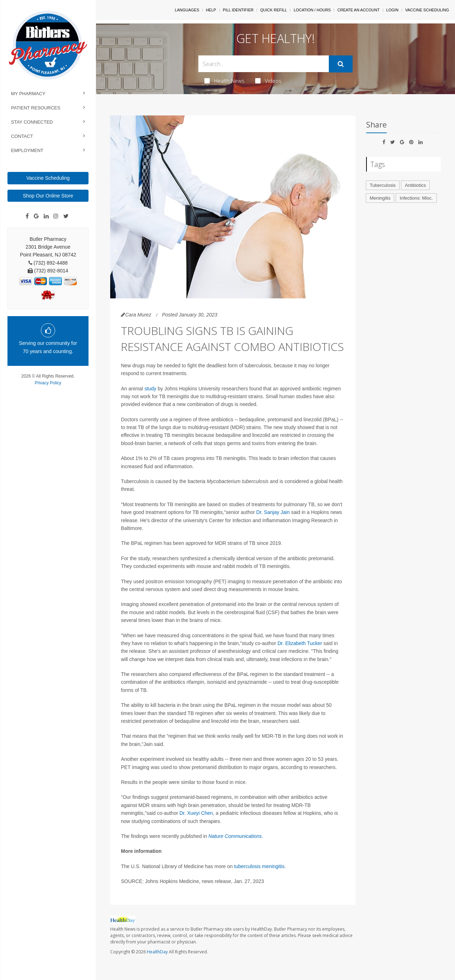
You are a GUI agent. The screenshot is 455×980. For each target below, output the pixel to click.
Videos (268, 81)
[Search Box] (264, 64)
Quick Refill (274, 10)
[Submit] (341, 64)
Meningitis (380, 198)
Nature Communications (235, 836)
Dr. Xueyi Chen (196, 813)
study (150, 389)
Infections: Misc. (416, 198)
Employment (27, 150)
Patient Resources (36, 108)
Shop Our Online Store (48, 196)
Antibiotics (415, 185)
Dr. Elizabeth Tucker (300, 643)
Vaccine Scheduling (48, 178)
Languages (187, 10)
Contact (22, 136)
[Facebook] (27, 216)
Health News (224, 81)
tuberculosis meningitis (259, 866)
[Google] (36, 216)
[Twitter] (66, 216)
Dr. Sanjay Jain (273, 512)
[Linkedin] (46, 216)
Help (211, 10)
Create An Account (358, 10)
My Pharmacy (28, 94)
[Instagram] (56, 216)
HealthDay (157, 952)
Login (392, 10)
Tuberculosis (383, 185)
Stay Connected (32, 122)
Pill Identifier (238, 10)
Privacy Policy (48, 383)
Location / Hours (312, 10)
